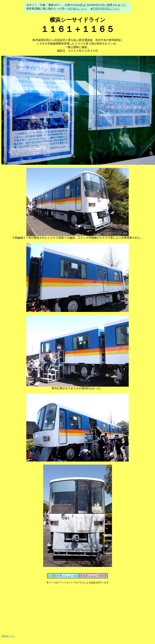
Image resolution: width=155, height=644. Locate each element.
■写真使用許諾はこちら (105, 9)
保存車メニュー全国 (66, 576)
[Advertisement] (77, 608)
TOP (51, 576)
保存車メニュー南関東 (93, 576)
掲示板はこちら (77, 9)
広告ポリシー (8, 636)
